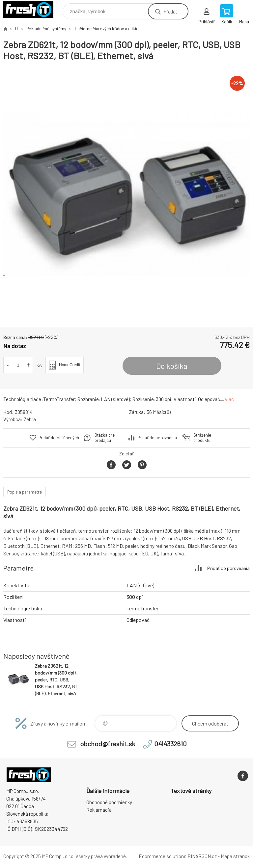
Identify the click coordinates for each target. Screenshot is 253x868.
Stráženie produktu (202, 438)
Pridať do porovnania (157, 438)
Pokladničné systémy (46, 29)
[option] (126, 194)
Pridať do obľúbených (59, 438)
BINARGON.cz (202, 856)
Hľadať (170, 11)
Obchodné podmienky (109, 802)
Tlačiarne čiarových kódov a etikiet (107, 29)
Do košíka (172, 366)
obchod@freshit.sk (108, 744)
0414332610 (170, 744)
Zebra (30, 419)
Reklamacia (99, 810)
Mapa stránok (235, 856)
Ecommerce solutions (163, 856)
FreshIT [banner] (32, 10)
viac (229, 399)
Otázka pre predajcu (105, 438)
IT (17, 29)
